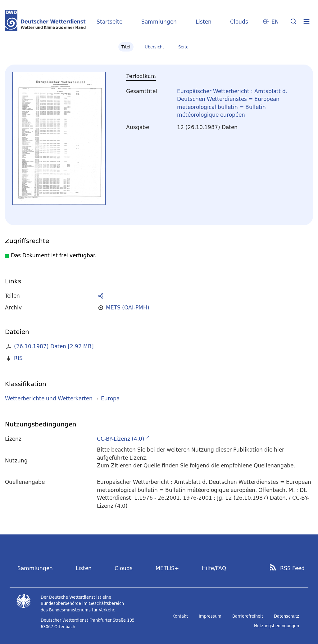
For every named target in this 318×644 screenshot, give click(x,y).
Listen (204, 22)
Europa (110, 398)
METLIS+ (167, 568)
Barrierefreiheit (248, 616)
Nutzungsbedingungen (277, 626)
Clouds (239, 22)
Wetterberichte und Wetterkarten (49, 398)
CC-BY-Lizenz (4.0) (121, 439)
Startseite (109, 22)
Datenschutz (286, 616)
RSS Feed (292, 568)
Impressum (210, 616)
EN (275, 22)
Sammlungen (159, 22)
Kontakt (180, 616)
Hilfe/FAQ (214, 568)
